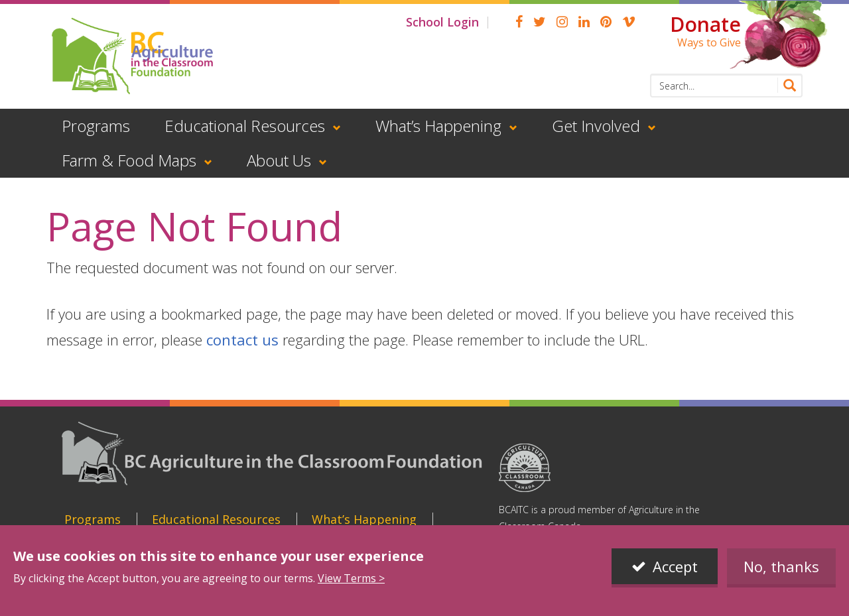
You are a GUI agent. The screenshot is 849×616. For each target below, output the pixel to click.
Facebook (519, 22)
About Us (279, 160)
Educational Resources (245, 126)
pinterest (606, 22)
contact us (242, 339)
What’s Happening (438, 126)
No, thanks (781, 566)
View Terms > (351, 578)
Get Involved (596, 126)
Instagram (562, 22)
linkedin (584, 22)
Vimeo (629, 22)
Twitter (540, 22)
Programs (96, 126)
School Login (442, 22)
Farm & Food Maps (129, 160)
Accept (675, 566)
